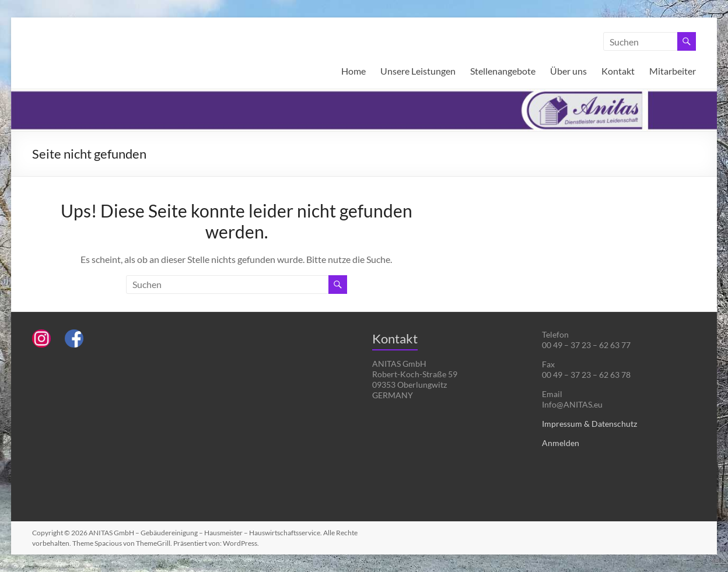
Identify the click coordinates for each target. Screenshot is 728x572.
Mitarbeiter (673, 71)
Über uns (568, 71)
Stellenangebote (503, 71)
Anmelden (561, 443)
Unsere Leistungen (418, 71)
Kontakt (618, 71)
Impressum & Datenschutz (589, 424)
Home (353, 71)
